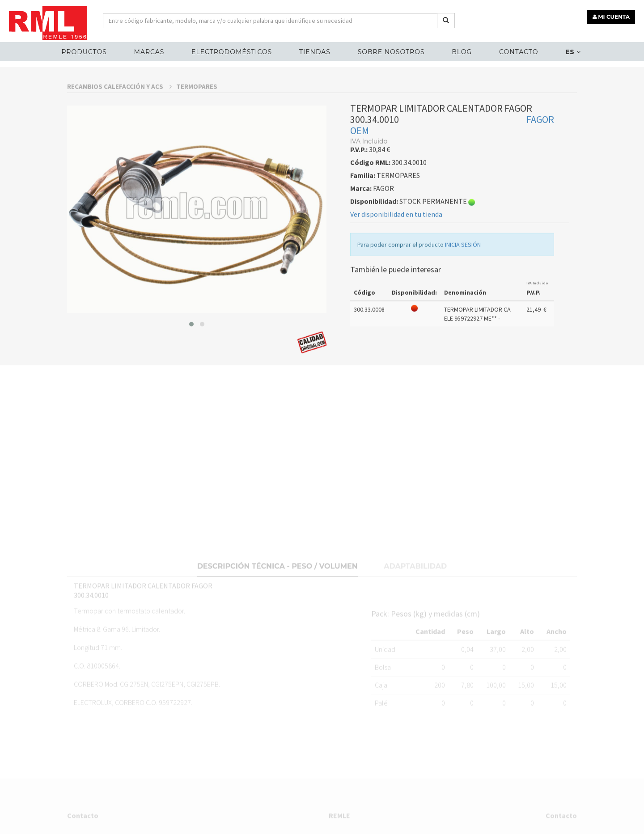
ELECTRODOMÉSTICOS (232, 52)
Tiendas (315, 52)
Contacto (519, 52)
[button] (191, 411)
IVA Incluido (537, 369)
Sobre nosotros (391, 52)
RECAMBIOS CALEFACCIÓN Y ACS (119, 173)
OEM (360, 217)
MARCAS (149, 52)
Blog (462, 52)
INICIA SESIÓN (463, 331)
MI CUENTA (611, 17)
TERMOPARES (197, 173)
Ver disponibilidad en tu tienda (396, 301)
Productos (84, 52)
